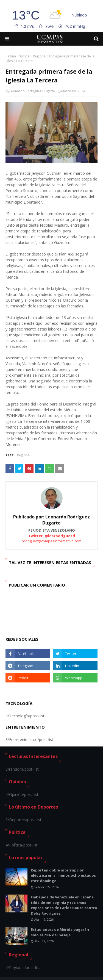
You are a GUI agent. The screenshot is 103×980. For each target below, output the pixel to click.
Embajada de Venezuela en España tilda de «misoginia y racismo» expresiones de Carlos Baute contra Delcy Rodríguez (64, 905)
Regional (40, 56)
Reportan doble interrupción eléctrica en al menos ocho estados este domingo (63, 875)
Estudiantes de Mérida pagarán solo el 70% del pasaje (60, 932)
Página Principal (18, 56)
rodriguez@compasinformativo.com (51, 541)
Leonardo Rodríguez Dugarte (32, 91)
